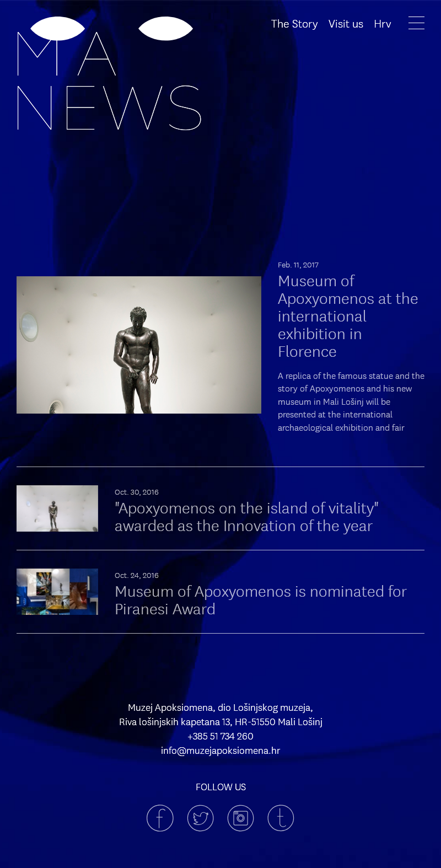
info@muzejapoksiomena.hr (221, 750)
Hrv (383, 23)
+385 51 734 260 (220, 736)
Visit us (346, 23)
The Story (295, 23)
